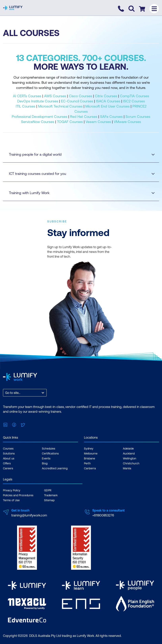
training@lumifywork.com (29, 515)
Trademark (51, 495)
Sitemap (49, 500)
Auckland (129, 453)
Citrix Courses (106, 96)
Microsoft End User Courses (108, 106)
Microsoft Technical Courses (60, 106)
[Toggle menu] (154, 9)
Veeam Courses (98, 122)
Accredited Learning (55, 468)
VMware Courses (127, 122)
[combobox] (6, 393)
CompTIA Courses (135, 96)
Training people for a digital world (78, 154)
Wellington (130, 458)
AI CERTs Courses (27, 96)
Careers (8, 468)
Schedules (49, 449)
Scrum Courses (138, 117)
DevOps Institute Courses (38, 101)
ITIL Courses (26, 106)
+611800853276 (103, 515)
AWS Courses (55, 96)
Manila (127, 468)
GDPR (48, 490)
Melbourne (91, 453)
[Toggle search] (132, 9)
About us (9, 458)
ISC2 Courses (134, 101)
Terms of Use (11, 500)
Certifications (50, 453)
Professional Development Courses (40, 117)
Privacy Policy (12, 490)
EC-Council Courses (77, 101)
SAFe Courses (111, 117)
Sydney (89, 449)
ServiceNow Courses (38, 122)
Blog (45, 463)
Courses (8, 449)
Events (46, 458)
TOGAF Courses (70, 122)
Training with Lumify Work (78, 193)
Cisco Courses (81, 96)
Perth (87, 463)
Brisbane (90, 458)
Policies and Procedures (18, 495)
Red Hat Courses (84, 117)
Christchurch (131, 463)
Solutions (9, 453)
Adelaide (128, 449)
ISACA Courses (108, 101)
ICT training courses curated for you (78, 174)
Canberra (90, 468)
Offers (7, 463)
